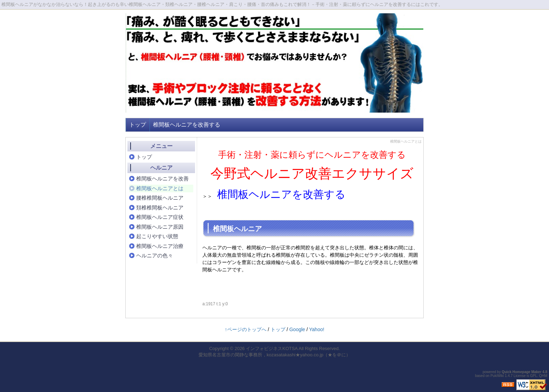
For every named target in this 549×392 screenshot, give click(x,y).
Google (297, 329)
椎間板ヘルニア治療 (160, 246)
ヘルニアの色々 (155, 255)
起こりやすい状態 (157, 236)
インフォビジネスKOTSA (272, 348)
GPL (534, 376)
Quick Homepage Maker (522, 372)
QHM (543, 376)
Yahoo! (317, 329)
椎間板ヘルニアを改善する (187, 125)
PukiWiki (497, 376)
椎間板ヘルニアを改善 (162, 179)
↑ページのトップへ (246, 329)
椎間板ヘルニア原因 (160, 227)
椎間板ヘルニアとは (160, 188)
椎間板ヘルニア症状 (160, 217)
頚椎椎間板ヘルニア (160, 208)
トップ (138, 125)
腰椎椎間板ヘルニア (160, 198)
